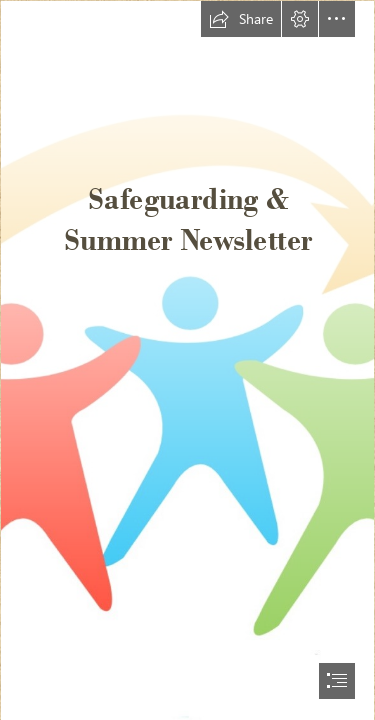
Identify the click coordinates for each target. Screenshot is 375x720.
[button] (241, 19)
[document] (187, 360)
